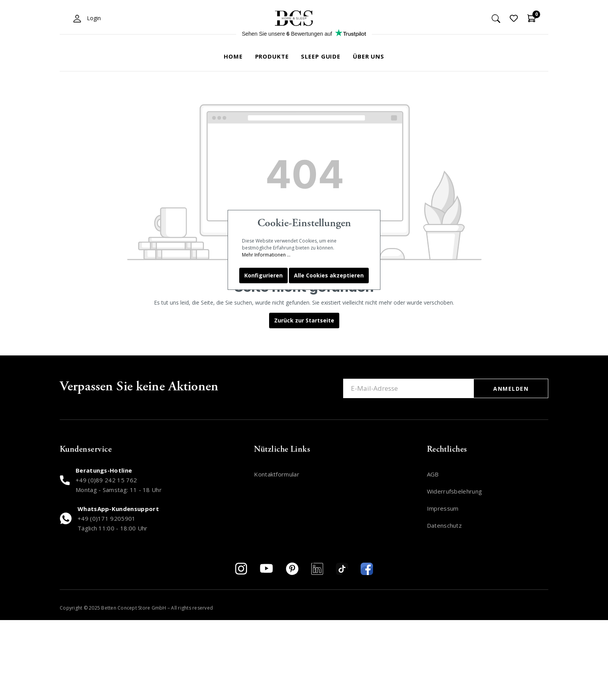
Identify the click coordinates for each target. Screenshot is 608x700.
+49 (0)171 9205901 (107, 518)
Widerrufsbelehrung (455, 491)
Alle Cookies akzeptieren (329, 275)
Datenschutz (444, 525)
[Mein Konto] (77, 18)
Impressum (443, 508)
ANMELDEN (511, 389)
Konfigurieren (263, 275)
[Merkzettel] (514, 18)
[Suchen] (496, 18)
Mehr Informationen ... (266, 255)
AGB (433, 474)
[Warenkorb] (532, 18)
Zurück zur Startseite (304, 320)
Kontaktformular (277, 474)
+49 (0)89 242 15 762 (106, 480)
